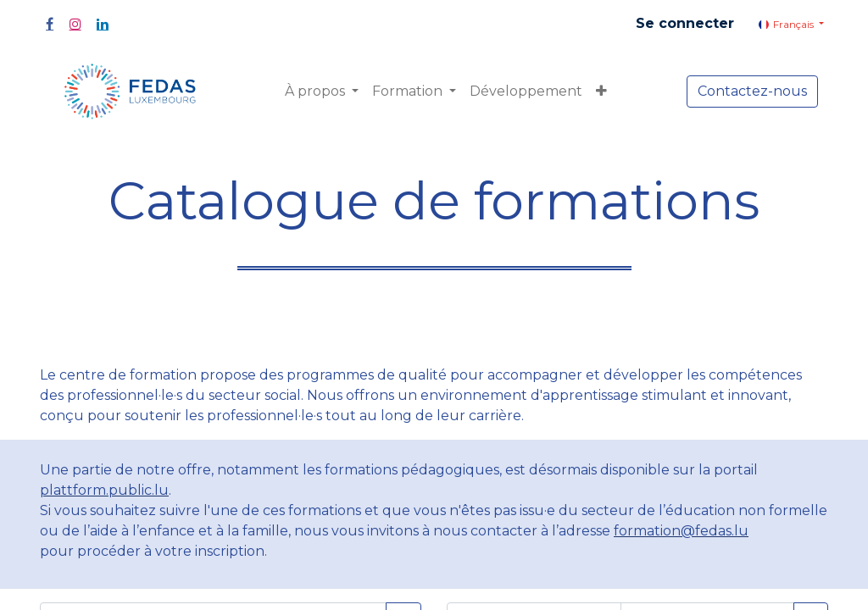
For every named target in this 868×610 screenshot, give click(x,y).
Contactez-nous (752, 91)
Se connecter (685, 23)
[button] (601, 91)
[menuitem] (526, 91)
